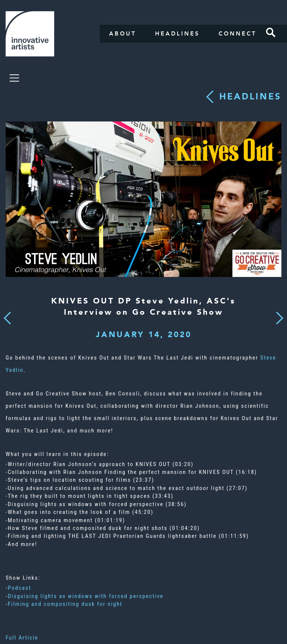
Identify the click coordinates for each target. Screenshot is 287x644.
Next (277, 314)
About (123, 34)
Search (271, 33)
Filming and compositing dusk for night (65, 604)
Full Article (22, 638)
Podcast (20, 588)
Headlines (178, 34)
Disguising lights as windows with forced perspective (86, 596)
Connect (238, 34)
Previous (7, 316)
